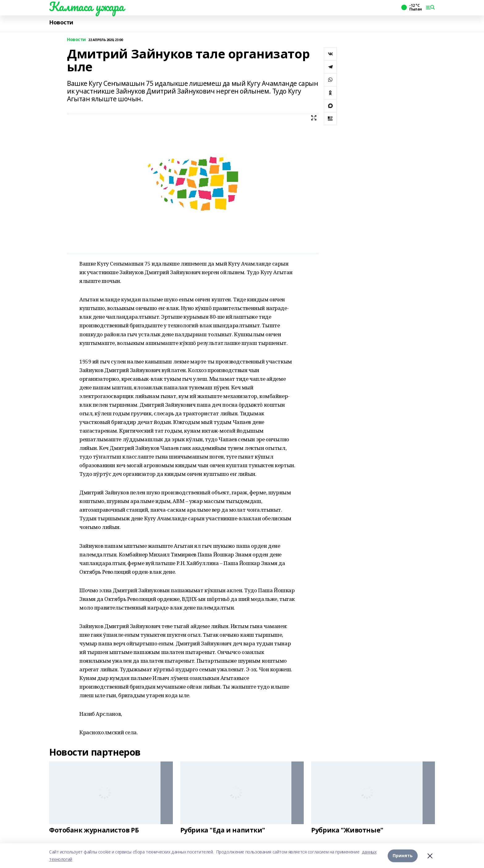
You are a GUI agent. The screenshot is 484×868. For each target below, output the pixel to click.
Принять (403, 855)
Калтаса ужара (87, 6)
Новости (61, 22)
